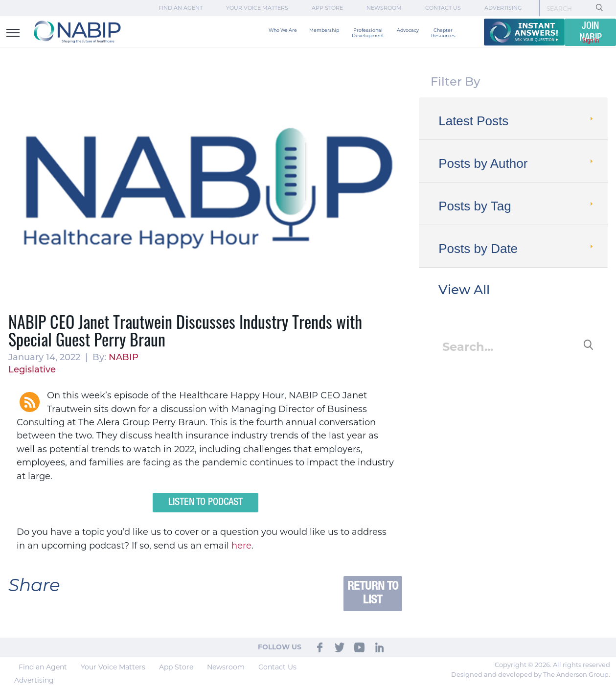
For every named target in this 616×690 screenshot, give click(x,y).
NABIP (124, 358)
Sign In (591, 41)
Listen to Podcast (205, 503)
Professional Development (368, 33)
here (241, 546)
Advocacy (408, 30)
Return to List (373, 593)
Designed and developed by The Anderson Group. (531, 674)
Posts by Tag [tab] (517, 206)
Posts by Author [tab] (517, 163)
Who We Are (283, 30)
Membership (324, 30)
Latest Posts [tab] (517, 121)
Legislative (32, 370)
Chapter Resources (443, 33)
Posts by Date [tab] (517, 249)
